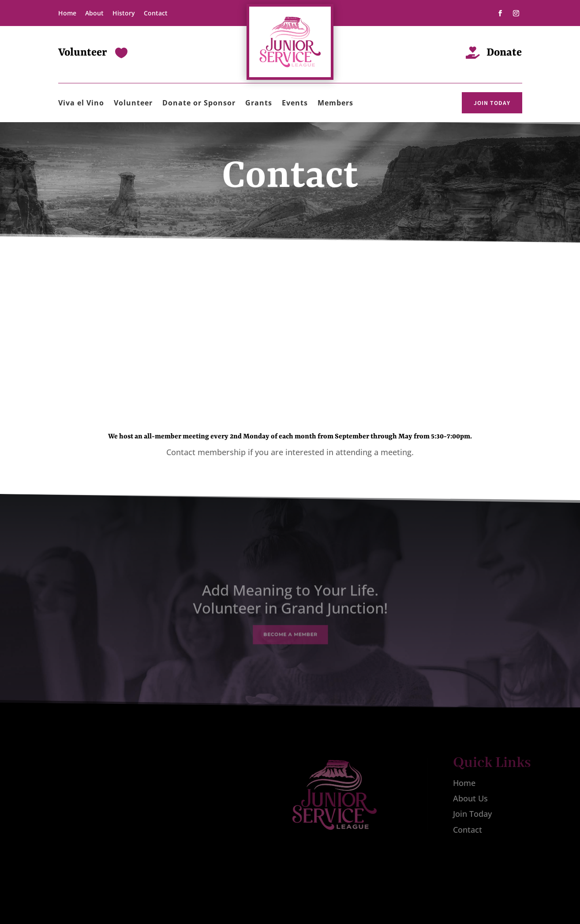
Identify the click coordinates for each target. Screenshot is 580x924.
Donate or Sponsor (199, 104)
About (94, 13)
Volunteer (133, 104)
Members (335, 104)
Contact (156, 13)
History (124, 13)
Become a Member (290, 630)
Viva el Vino (81, 104)
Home (67, 13)
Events (295, 104)
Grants (259, 104)
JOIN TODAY (492, 103)
